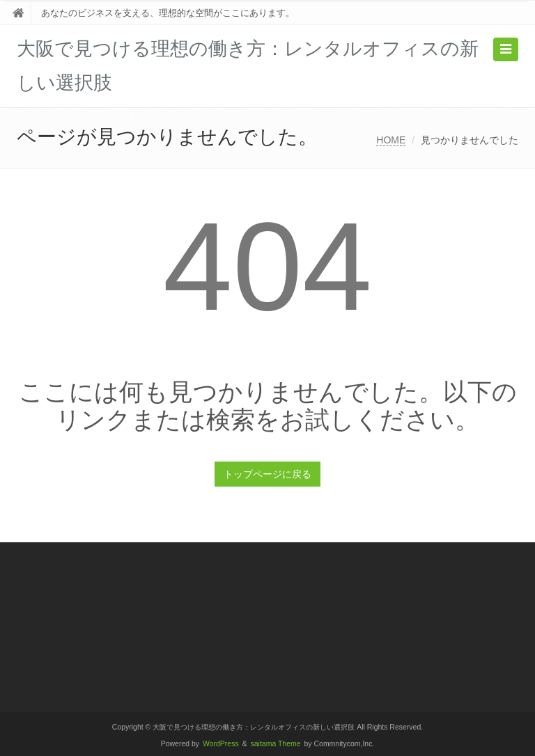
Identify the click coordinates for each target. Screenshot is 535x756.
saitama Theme (276, 744)
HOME (391, 140)
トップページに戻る (267, 474)
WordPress (221, 744)
